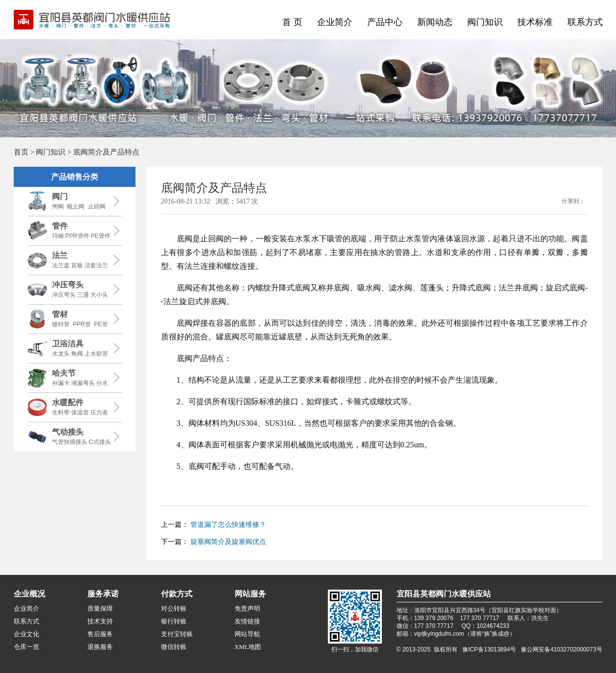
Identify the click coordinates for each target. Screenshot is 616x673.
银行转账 (174, 621)
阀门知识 (485, 22)
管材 (60, 314)
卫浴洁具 (68, 344)
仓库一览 (27, 647)
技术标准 (535, 22)
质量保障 (100, 608)
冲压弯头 (68, 285)
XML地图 (248, 647)
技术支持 (100, 621)
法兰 (60, 255)
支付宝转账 (177, 634)
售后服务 (100, 634)
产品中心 (385, 22)
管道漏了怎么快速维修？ (228, 524)
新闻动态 (435, 22)
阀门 (60, 196)
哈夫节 (64, 373)
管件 (60, 226)
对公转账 (174, 608)
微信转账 (174, 647)
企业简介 (335, 22)
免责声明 (247, 608)
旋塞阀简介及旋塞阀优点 (228, 542)
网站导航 (247, 634)
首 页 (292, 22)
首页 (21, 152)
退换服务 (100, 647)
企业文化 (27, 634)
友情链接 (247, 621)
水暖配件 (68, 402)
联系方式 (585, 22)
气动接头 (68, 432)
